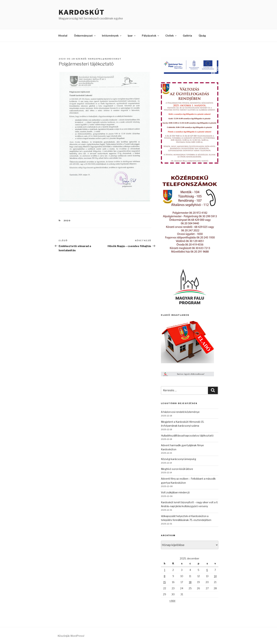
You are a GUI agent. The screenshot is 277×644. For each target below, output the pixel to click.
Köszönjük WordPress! (71, 636)
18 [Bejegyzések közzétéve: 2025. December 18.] (190, 582)
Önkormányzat (85, 36)
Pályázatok (151, 36)
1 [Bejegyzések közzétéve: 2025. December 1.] (165, 570)
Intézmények (112, 36)
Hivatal (63, 36)
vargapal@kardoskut (105, 59)
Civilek (171, 36)
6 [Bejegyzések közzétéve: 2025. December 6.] (207, 570)
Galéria (187, 36)
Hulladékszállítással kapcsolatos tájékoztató (187, 436)
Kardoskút (82, 12)
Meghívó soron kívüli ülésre (177, 469)
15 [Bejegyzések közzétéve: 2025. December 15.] (165, 582)
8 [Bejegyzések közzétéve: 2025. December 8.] (165, 576)
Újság (202, 36)
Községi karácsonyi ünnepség (179, 459)
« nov (172, 600)
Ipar (132, 36)
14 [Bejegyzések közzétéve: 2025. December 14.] (215, 576)
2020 (67, 221)
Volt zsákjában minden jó (175, 492)
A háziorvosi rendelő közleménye (180, 412)
